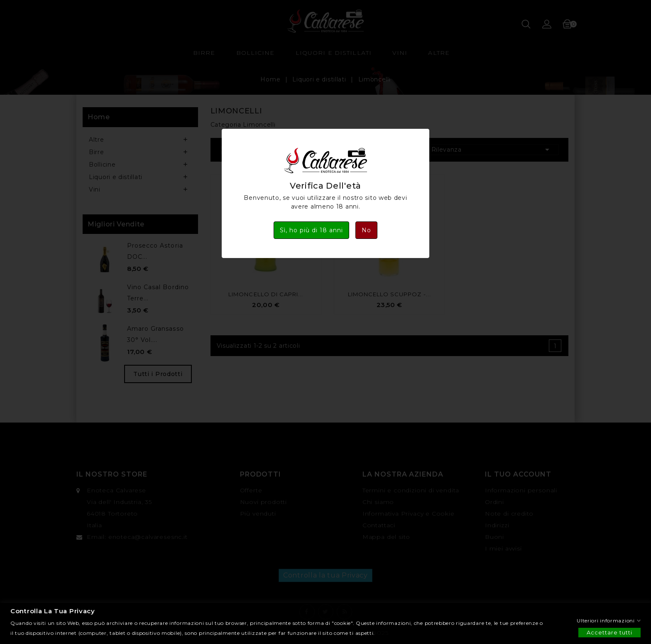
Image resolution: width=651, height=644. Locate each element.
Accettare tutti (609, 632)
